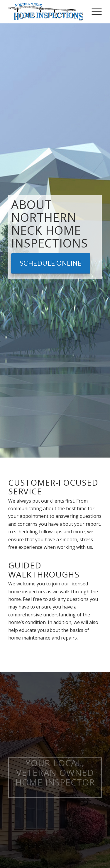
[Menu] (94, 12)
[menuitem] (94, 12)
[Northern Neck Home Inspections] (46, 12)
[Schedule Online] (51, 263)
